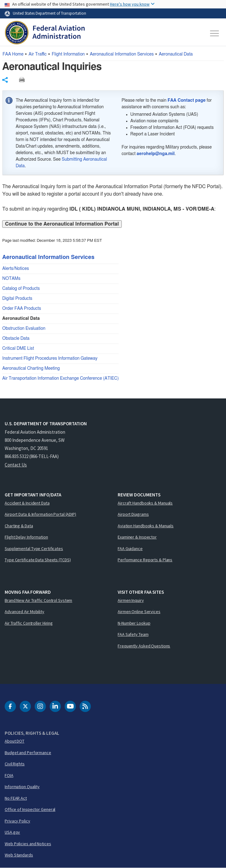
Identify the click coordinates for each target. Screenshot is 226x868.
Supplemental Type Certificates (34, 549)
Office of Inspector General (30, 809)
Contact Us (16, 465)
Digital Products (17, 299)
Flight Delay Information (26, 537)
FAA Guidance (130, 549)
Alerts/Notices (15, 269)
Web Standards (19, 855)
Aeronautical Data (176, 54)
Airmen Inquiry (131, 600)
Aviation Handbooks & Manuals (146, 526)
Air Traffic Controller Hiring (29, 623)
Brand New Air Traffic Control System (38, 600)
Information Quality (22, 787)
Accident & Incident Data (27, 503)
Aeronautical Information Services (122, 54)
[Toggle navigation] (215, 33)
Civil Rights (15, 764)
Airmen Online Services (139, 612)
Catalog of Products (21, 289)
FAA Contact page (187, 100)
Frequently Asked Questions (144, 646)
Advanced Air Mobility (25, 612)
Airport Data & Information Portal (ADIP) (40, 514)
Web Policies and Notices (28, 844)
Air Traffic (38, 54)
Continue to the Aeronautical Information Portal (62, 224)
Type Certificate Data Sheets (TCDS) (38, 560)
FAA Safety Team (133, 634)
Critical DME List (18, 349)
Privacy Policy (17, 821)
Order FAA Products (22, 309)
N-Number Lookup (134, 623)
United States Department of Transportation (49, 13)
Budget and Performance (28, 753)
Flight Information (68, 54)
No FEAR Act (16, 798)
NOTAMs (11, 279)
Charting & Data (19, 526)
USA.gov (12, 832)
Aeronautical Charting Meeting (31, 368)
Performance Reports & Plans (145, 560)
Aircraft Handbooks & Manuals (145, 503)
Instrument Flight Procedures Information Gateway (50, 358)
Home (13, 54)
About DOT (15, 741)
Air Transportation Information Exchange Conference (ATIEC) (60, 378)
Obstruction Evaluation (24, 329)
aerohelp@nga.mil (156, 154)
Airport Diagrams (133, 514)
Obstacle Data (16, 339)
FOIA (9, 775)
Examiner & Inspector (137, 537)
